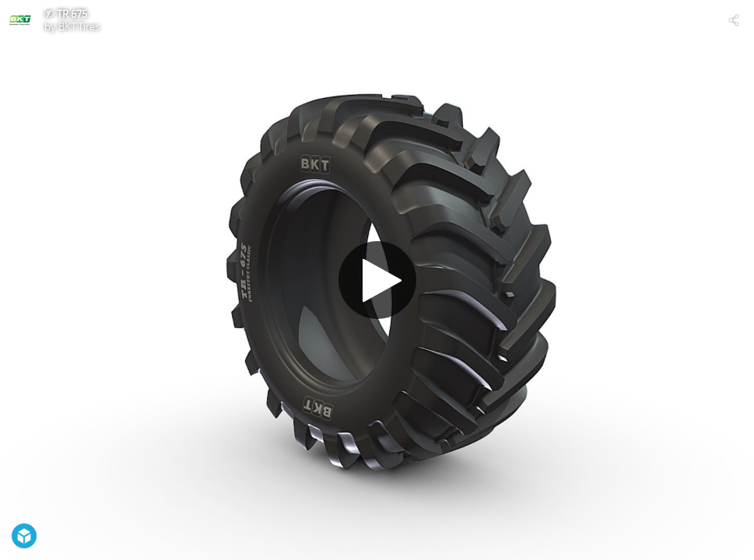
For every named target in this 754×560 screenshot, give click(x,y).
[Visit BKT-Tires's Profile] (20, 20)
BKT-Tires (79, 26)
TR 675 (72, 14)
